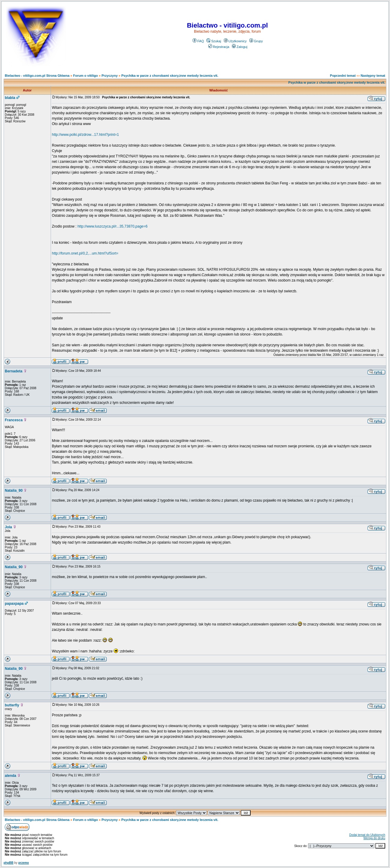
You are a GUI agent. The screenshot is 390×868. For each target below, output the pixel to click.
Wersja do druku (374, 838)
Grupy (256, 41)
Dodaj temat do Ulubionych (367, 835)
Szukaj (214, 41)
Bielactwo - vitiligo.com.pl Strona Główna (37, 76)
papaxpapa (14, 604)
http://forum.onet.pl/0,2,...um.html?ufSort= (85, 253)
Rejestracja (219, 47)
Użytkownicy (235, 41)
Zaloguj (240, 47)
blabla (10, 98)
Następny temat (373, 76)
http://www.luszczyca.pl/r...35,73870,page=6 (112, 226)
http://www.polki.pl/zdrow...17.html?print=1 (85, 135)
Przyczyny (110, 76)
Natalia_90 (14, 491)
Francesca (14, 420)
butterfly (12, 705)
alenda (10, 776)
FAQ (198, 41)
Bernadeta (14, 371)
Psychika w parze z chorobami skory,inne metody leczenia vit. (170, 76)
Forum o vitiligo (86, 76)
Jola (8, 527)
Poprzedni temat (343, 76)
